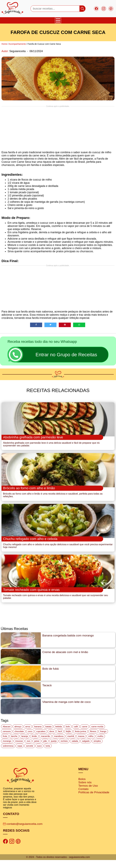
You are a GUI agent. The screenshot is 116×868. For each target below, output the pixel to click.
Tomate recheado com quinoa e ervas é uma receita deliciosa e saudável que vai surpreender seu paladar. (56, 605)
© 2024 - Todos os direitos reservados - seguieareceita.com (58, 865)
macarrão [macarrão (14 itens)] (46, 744)
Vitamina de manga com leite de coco (66, 710)
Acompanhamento (17, 44)
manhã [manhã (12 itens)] (71, 744)
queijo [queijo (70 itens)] (54, 749)
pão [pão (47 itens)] (45, 749)
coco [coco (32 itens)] (30, 740)
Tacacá (47, 693)
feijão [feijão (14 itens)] (68, 740)
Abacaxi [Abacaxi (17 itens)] (7, 735)
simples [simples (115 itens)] (97, 749)
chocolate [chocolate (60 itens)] (19, 740)
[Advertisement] (58, 128)
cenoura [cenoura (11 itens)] (7, 740)
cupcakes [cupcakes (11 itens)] (41, 740)
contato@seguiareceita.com (23, 832)
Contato (83, 797)
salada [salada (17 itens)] (75, 749)
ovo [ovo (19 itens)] (28, 749)
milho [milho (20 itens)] (91, 744)
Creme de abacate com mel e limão (65, 660)
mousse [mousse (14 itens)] (19, 749)
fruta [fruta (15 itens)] (5, 744)
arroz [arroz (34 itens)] (28, 735)
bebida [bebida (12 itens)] (59, 735)
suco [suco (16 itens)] (39, 754)
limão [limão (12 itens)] (34, 744)
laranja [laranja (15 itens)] (25, 744)
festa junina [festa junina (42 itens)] (81, 740)
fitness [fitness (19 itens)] (93, 740)
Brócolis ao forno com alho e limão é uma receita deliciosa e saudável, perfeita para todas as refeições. (53, 499)
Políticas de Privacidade (94, 800)
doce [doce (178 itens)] (52, 740)
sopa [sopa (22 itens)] (20, 754)
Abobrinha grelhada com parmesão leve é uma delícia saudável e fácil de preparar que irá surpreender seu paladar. (51, 446)
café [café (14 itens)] (76, 735)
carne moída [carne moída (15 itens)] (97, 735)
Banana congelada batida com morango (68, 644)
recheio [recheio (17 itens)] (64, 749)
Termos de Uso (88, 794)
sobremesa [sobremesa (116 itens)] (8, 754)
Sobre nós (85, 790)
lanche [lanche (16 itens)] (14, 744)
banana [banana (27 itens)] (38, 735)
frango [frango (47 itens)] (103, 740)
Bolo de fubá (50, 677)
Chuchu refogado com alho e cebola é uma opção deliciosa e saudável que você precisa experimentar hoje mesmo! (58, 552)
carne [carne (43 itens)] (85, 735)
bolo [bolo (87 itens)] (68, 735)
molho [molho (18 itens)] (100, 744)
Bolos (82, 787)
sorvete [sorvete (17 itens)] (30, 754)
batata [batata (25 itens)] (48, 735)
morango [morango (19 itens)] (7, 749)
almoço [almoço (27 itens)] (18, 735)
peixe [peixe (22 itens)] (37, 749)
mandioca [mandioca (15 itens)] (59, 744)
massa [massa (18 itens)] (81, 744)
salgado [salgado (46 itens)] (86, 749)
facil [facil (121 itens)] (60, 740)
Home (4, 44)
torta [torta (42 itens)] (48, 754)
